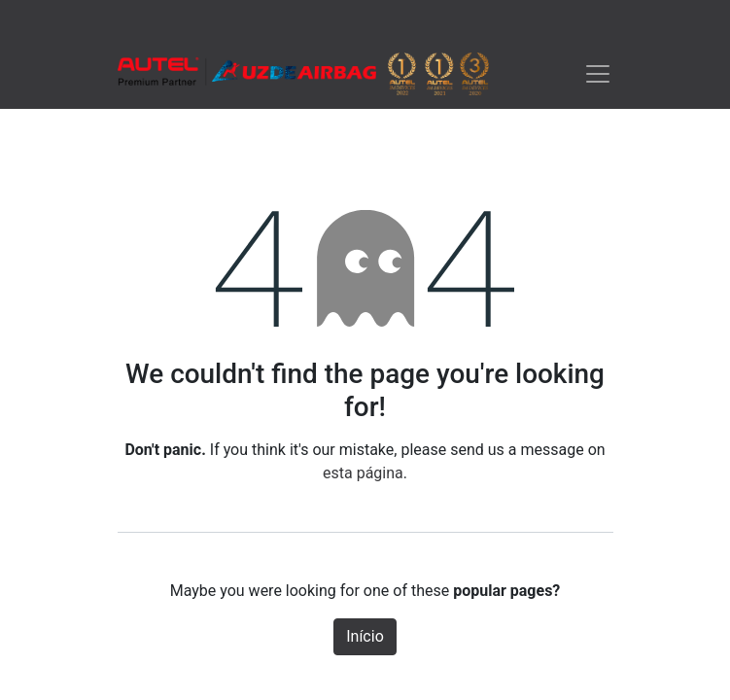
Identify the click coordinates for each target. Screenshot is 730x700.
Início (365, 636)
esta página (363, 473)
